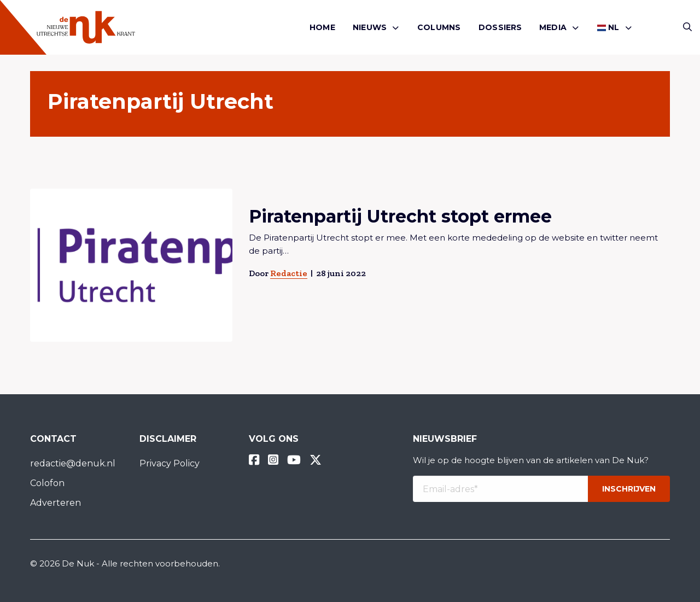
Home (322, 27)
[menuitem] (322, 28)
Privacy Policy (170, 463)
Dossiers (500, 27)
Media (553, 27)
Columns (439, 27)
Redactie (289, 273)
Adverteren (56, 503)
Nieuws (370, 27)
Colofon (47, 483)
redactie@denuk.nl (73, 463)
